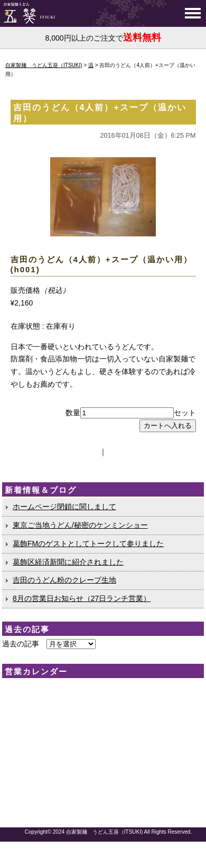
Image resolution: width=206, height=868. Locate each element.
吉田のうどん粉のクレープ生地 (64, 580)
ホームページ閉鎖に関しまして (64, 507)
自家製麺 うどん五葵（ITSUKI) (105, 832)
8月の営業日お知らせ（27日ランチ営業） (82, 598)
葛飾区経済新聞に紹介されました (68, 562)
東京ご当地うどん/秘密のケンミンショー (80, 525)
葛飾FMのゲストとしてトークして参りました (88, 543)
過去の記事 (21, 644)
